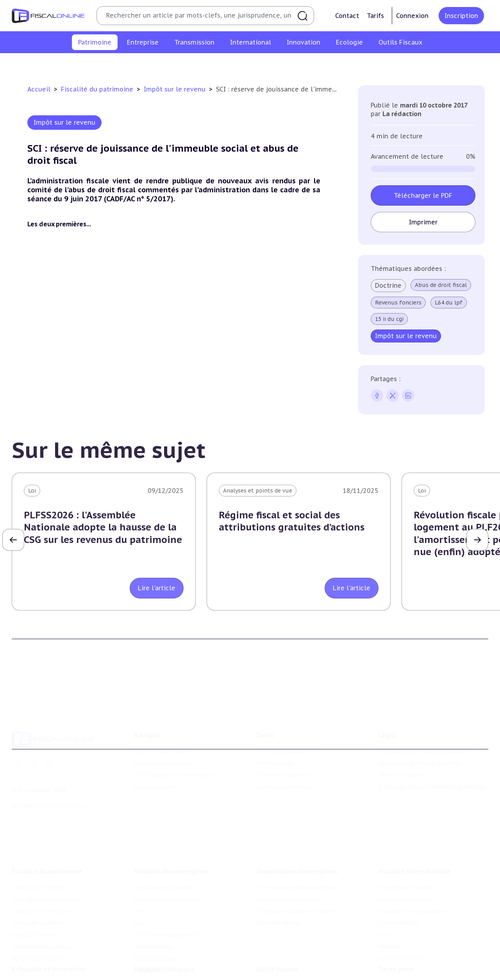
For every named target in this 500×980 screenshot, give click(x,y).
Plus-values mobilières (287, 851)
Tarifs (375, 16)
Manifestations (399, 971)
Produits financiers (447, 64)
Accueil (39, 89)
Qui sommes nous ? (161, 716)
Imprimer (423, 222)
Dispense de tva (278, 874)
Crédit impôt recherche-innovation (59, 948)
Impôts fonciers (321, 64)
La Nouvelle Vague (64, 771)
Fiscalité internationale (415, 823)
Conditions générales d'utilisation (424, 716)
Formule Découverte (285, 716)
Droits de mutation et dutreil (297, 863)
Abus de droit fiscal (441, 285)
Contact (347, 16)
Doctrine (388, 285)
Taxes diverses (153, 898)
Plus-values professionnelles (296, 839)
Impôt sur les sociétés (164, 839)
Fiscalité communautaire (413, 863)
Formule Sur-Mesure (285, 751)
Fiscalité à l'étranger (406, 851)
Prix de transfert (401, 910)
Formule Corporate (283, 740)
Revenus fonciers (398, 303)
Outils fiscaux (277, 932)
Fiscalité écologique (165, 932)
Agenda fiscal (274, 959)
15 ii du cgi (389, 319)
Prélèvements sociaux (383, 64)
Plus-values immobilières (126, 64)
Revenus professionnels (166, 851)
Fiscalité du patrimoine (98, 89)
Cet (139, 874)
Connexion (412, 16)
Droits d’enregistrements (168, 887)
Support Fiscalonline (162, 728)
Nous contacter (155, 751)
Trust (386, 887)
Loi (32, 491)
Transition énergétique (165, 971)
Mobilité (390, 898)
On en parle (396, 932)
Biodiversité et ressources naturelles (184, 959)
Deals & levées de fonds (411, 959)
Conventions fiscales (406, 839)
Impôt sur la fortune (199, 64)
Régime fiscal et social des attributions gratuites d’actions (292, 521)
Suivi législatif (276, 971)
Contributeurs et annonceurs (174, 740)
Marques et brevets (38, 971)
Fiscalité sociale (155, 910)
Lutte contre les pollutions (171, 948)
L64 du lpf (449, 303)
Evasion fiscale (398, 874)
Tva (138, 863)
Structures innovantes (42, 959)
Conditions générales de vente (419, 728)
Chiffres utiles (276, 948)
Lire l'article (157, 588)
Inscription (461, 16)
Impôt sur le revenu (54, 64)
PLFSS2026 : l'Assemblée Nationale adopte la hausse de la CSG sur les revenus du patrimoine (103, 527)
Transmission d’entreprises (297, 823)
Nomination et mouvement (416, 948)
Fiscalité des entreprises (172, 823)
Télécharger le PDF (423, 195)
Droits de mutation (264, 64)
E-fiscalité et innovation (49, 932)
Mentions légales (402, 740)
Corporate (148, 922)
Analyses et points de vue (258, 491)
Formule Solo (275, 728)
